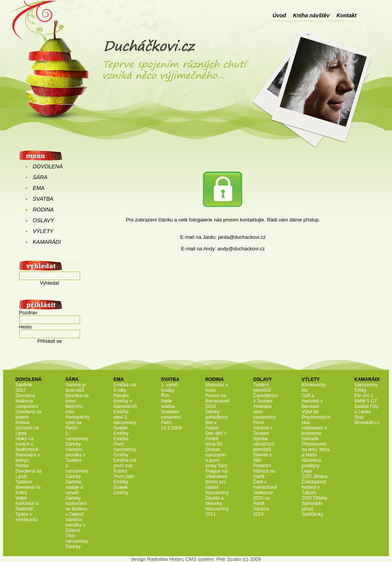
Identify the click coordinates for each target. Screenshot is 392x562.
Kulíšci (120, 471)
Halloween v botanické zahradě (314, 433)
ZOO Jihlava (315, 476)
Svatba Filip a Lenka (366, 409)
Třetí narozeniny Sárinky (77, 541)
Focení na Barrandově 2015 (217, 401)
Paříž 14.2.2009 (171, 425)
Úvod (279, 15)
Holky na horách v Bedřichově (27, 444)
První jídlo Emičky (124, 479)
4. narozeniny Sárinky (77, 471)
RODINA (43, 210)
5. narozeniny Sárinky (77, 439)
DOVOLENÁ (48, 166)
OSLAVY (43, 220)
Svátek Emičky (121, 431)
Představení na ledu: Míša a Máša (316, 450)
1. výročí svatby (170, 388)
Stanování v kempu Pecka (28, 460)
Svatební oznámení (171, 414)
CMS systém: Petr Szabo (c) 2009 (223, 559)
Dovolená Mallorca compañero (27, 401)
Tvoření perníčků (262, 388)
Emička (121, 439)
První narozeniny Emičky (125, 450)
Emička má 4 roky (125, 388)
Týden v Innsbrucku (27, 517)
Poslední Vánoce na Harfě (264, 471)
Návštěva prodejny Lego (312, 466)
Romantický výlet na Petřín (78, 423)
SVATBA (43, 199)
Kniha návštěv (311, 15)
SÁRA (40, 177)
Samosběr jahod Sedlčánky (312, 509)
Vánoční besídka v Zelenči (75, 525)
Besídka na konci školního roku (77, 404)
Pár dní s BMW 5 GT (366, 398)
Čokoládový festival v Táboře (314, 487)
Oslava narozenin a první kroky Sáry (216, 458)
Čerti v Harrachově (265, 485)
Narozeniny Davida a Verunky (217, 498)
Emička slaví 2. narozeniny (125, 417)
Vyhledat (49, 283)
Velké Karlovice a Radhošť (27, 503)
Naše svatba (168, 404)
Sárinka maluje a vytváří (74, 487)
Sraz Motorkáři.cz (367, 420)
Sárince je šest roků (76, 388)
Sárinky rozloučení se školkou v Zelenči (76, 506)
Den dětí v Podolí (216, 436)
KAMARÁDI (47, 242)
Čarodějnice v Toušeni (266, 398)
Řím (165, 396)
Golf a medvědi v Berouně (312, 401)
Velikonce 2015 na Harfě (263, 498)
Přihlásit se (50, 341)
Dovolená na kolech (28, 414)
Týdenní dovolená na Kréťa (28, 487)
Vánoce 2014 (261, 512)
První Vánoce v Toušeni (263, 428)
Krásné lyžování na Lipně (27, 428)
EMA (39, 188)
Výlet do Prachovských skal (316, 417)
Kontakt (347, 15)
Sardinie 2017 (24, 388)
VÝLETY (43, 231)
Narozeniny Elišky (366, 388)
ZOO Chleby (315, 498)
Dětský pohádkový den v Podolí (216, 420)
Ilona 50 (214, 444)
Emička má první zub (125, 463)
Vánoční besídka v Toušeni (75, 455)
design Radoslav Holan (157, 559)
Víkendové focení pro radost (216, 482)
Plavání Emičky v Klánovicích (125, 401)
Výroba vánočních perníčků (264, 444)
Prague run (217, 471)
